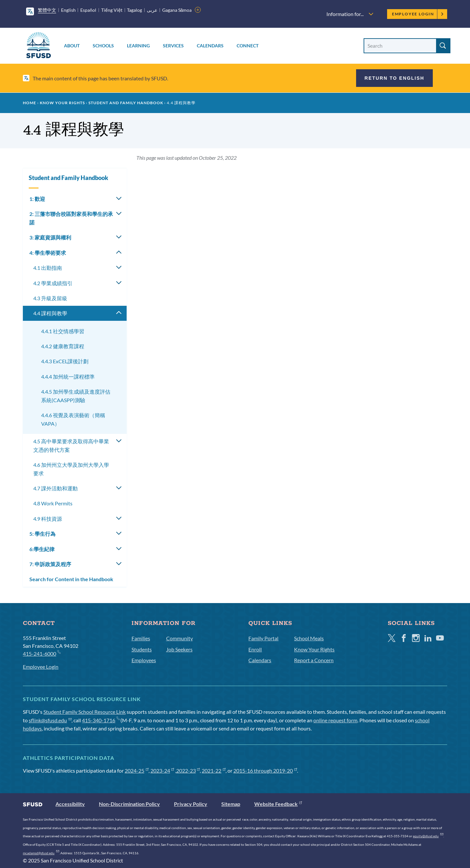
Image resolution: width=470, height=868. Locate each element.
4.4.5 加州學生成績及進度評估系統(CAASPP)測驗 (76, 396)
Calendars (210, 46)
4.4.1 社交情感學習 (63, 331)
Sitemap (231, 804)
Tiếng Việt (112, 10)
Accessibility (70, 804)
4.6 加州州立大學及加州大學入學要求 (71, 469)
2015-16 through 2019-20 (265, 770)
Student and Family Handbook (126, 103)
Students (142, 649)
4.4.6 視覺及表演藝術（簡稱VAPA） (73, 419)
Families (141, 638)
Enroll (255, 649)
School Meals (309, 638)
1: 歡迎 (37, 199)
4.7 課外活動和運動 (55, 488)
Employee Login (418, 14)
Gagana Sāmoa (177, 10)
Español (88, 10)
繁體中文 (47, 10)
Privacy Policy (191, 804)
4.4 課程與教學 (50, 313)
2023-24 (162, 770)
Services (173, 46)
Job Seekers (179, 649)
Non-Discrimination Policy (129, 804)
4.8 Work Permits (53, 503)
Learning (138, 46)
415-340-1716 (101, 720)
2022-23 (188, 770)
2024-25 (137, 770)
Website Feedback (278, 804)
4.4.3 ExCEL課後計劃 (65, 361)
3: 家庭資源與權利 (50, 237)
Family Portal (263, 638)
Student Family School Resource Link (85, 712)
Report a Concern (314, 660)
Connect (248, 46)
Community (180, 638)
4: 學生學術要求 (48, 253)
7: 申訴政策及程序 (50, 564)
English (68, 10)
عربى (152, 10)
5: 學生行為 (42, 534)
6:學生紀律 (42, 549)
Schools (103, 46)
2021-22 (214, 770)
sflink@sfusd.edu (50, 720)
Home (30, 103)
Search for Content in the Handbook (71, 579)
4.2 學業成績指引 (53, 283)
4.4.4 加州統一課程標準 (68, 377)
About (72, 46)
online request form (335, 720)
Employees (144, 660)
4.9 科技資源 (48, 519)
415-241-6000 (42, 653)
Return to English (394, 78)
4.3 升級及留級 (50, 298)
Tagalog (134, 10)
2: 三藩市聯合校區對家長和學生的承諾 (71, 218)
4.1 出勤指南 (48, 268)
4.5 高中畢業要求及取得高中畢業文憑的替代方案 (71, 445)
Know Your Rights (62, 103)
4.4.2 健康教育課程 (63, 346)
